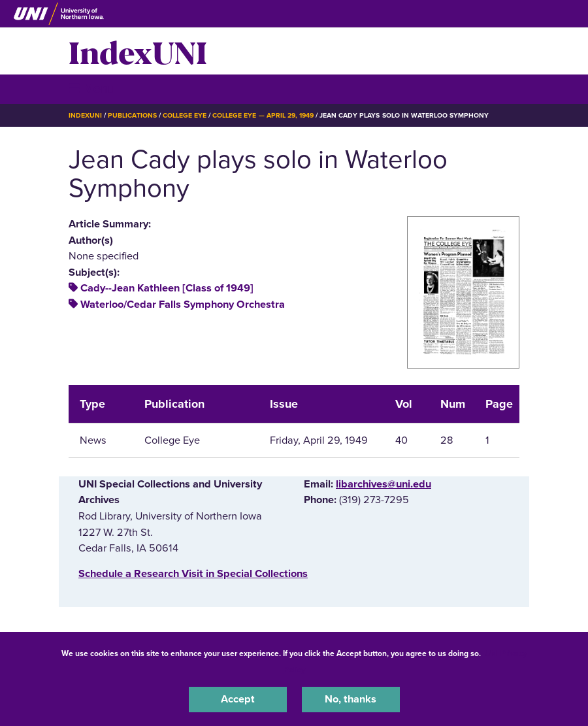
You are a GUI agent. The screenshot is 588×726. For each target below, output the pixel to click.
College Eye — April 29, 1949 (263, 115)
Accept (238, 699)
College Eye (185, 115)
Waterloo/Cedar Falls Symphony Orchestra (183, 305)
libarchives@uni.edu (384, 484)
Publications (132, 115)
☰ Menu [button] (92, 89)
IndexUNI (138, 51)
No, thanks (351, 699)
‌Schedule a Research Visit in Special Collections (193, 574)
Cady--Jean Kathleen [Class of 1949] (167, 288)
